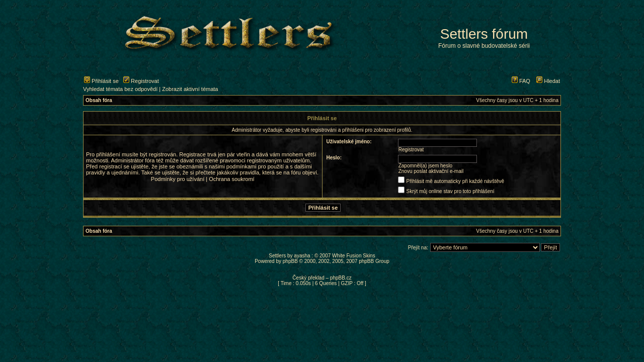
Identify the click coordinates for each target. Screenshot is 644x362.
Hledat (548, 81)
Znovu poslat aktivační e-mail (431, 171)
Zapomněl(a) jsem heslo (425, 166)
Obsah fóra (99, 100)
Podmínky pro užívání (178, 179)
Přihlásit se (101, 81)
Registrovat (141, 81)
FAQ (521, 81)
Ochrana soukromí (231, 179)
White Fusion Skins (354, 256)
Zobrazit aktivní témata (190, 89)
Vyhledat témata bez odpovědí (120, 89)
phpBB (290, 261)
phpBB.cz (341, 278)
